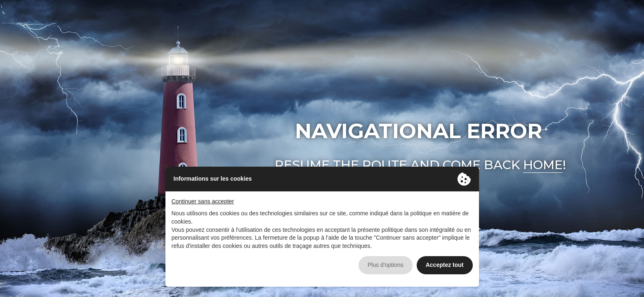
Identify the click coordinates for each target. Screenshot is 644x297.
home (543, 165)
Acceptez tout (445, 265)
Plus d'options (386, 265)
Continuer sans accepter (203, 201)
